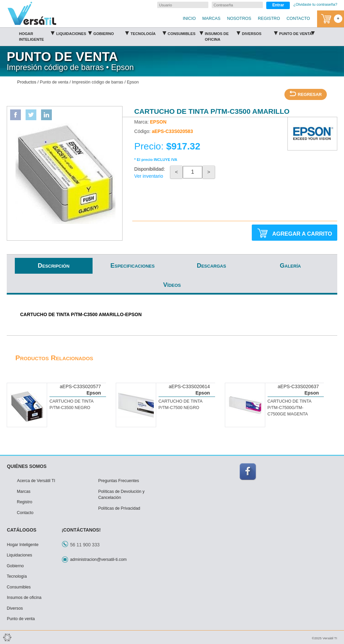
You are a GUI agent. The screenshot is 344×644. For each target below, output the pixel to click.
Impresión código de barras (98, 82)
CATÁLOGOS (22, 530)
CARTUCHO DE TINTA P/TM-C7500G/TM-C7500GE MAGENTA (289, 408)
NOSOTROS (239, 19)
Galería (290, 266)
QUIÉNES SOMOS (27, 466)
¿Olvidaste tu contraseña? (315, 4)
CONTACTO (298, 19)
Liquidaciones (74, 33)
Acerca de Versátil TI (36, 481)
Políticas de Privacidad (119, 508)
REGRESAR (306, 94)
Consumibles (185, 33)
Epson (133, 82)
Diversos (260, 33)
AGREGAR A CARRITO (295, 233)
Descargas (212, 266)
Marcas (24, 492)
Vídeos (172, 285)
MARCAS (211, 19)
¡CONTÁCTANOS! (81, 530)
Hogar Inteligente (37, 35)
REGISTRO (269, 19)
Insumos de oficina (222, 35)
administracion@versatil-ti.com (98, 560)
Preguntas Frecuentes (119, 481)
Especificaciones (132, 266)
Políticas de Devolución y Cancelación (122, 495)
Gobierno (111, 33)
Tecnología (148, 33)
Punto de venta (297, 33)
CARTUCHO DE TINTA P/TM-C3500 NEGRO (71, 404)
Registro (25, 502)
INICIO (189, 19)
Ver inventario (149, 176)
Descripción (54, 266)
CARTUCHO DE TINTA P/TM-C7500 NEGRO (180, 404)
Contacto (25, 513)
